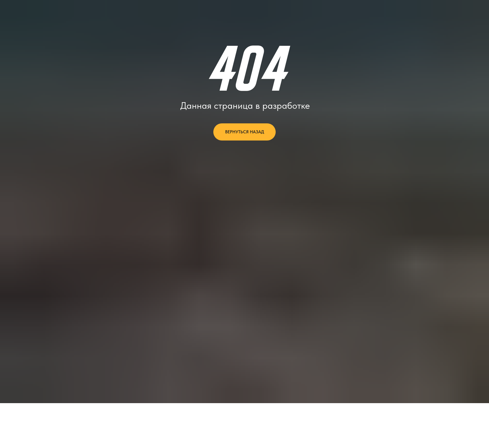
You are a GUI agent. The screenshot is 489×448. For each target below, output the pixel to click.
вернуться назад (245, 132)
